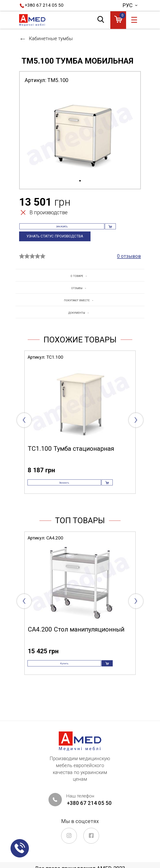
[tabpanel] (80, 133)
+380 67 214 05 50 (44, 5)
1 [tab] (80, 181)
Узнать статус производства (58, 244)
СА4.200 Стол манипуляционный (76, 650)
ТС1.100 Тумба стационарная (71, 462)
